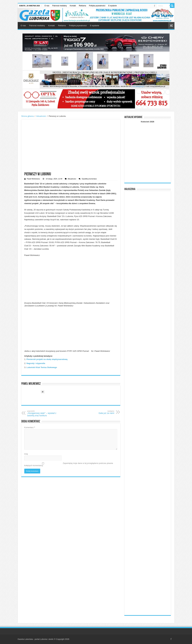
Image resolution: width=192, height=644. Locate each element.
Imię (26, 454)
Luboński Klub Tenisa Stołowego (42, 367)
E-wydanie (112, 6)
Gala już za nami (99, 412)
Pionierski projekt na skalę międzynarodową (47, 359)
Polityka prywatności (97, 6)
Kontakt (73, 6)
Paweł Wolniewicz (33, 179)
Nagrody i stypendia (36, 363)
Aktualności (41, 116)
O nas (47, 6)
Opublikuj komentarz (89, 179)
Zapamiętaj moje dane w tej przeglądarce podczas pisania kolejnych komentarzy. (69, 464)
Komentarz (30, 427)
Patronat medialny (60, 6)
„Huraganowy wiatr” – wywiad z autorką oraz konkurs (43, 413)
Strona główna (28, 116)
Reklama (82, 6)
